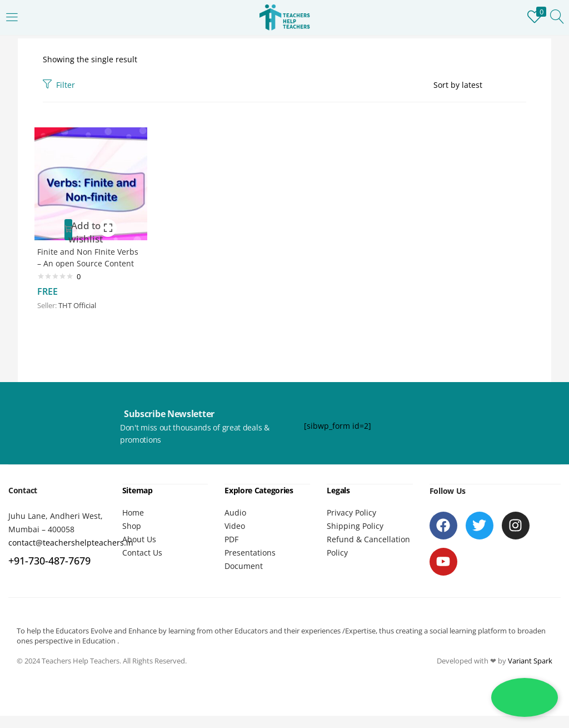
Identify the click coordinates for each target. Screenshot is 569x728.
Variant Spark (530, 673)
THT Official (80, 315)
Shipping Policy (355, 538)
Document (244, 578)
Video (235, 538)
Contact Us (142, 565)
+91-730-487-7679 (49, 573)
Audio (235, 525)
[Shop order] (480, 85)
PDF (231, 551)
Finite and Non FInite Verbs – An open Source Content (84, 261)
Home (133, 525)
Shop (132, 538)
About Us (139, 551)
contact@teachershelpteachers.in (71, 555)
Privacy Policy (351, 525)
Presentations (250, 565)
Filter (59, 85)
